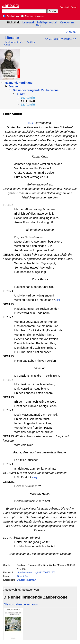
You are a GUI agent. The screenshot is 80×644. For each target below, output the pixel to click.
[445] (31, 123)
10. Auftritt (28, 98)
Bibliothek (11, 16)
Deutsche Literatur (26, 580)
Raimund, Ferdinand (19, 83)
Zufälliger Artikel (47, 22)
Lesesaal (28, 22)
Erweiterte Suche (68, 7)
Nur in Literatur (33, 16)
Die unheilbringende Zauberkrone (36, 90)
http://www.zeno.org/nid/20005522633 (36, 572)
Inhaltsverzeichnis (14, 42)
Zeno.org (11, 5)
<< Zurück (51, 39)
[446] (57, 300)
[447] (34, 477)
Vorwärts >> (69, 39)
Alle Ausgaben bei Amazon (21, 604)
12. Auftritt (28, 105)
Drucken (72, 32)
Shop (39, 25)
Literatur (12, 38)
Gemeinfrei (23, 576)
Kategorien (67, 22)
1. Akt (21, 94)
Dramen (14, 86)
